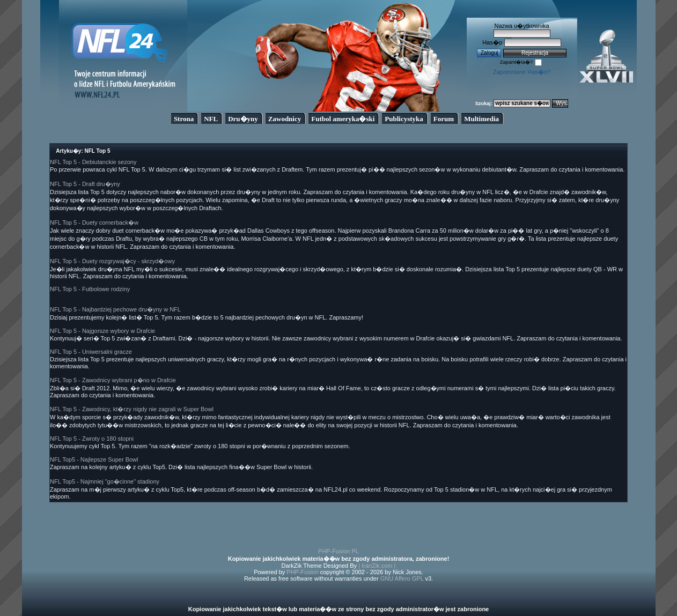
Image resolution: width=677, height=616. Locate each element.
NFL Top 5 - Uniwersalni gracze (91, 352)
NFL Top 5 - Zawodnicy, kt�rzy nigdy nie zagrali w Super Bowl (132, 409)
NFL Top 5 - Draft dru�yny (85, 184)
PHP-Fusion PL (338, 551)
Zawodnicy (285, 119)
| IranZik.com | (377, 566)
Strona (184, 119)
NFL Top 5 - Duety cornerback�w (94, 222)
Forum (444, 119)
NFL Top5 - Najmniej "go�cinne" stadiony (105, 481)
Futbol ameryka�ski (343, 119)
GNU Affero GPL (402, 578)
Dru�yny (243, 119)
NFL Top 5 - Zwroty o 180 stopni (92, 439)
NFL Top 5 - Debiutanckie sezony (93, 162)
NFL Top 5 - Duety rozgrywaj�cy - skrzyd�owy (112, 261)
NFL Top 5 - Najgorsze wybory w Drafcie (102, 331)
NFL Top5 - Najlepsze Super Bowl (94, 459)
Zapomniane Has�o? (522, 72)
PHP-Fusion (302, 572)
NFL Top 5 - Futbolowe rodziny (90, 289)
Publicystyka (404, 119)
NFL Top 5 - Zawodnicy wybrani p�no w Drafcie (113, 380)
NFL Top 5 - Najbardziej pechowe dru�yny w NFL (115, 309)
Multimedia (481, 119)
